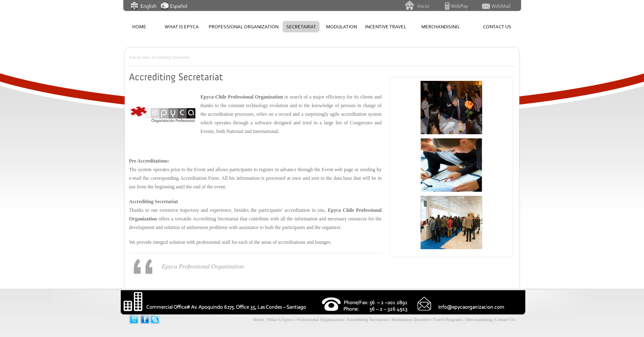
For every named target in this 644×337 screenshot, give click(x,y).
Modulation (402, 319)
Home (259, 319)
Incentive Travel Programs (439, 319)
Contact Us (505, 319)
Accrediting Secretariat (368, 319)
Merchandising (480, 319)
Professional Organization (320, 319)
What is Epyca (280, 319)
